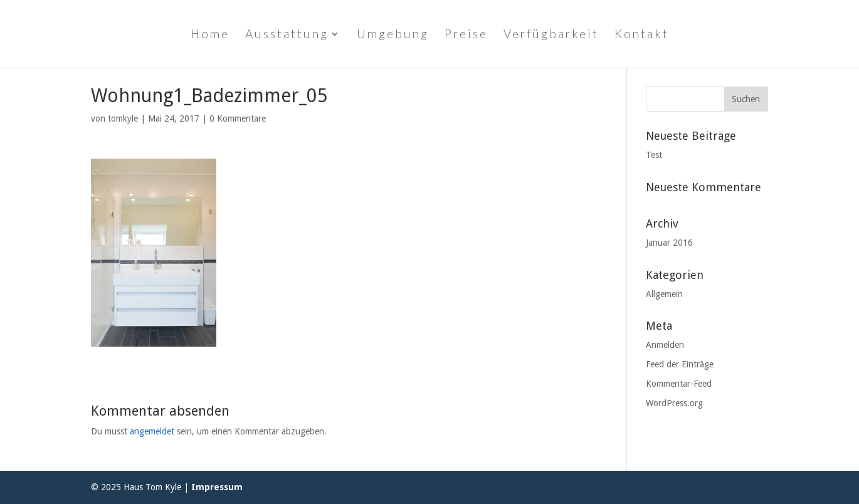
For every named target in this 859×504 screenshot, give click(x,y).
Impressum (217, 487)
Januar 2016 (669, 243)
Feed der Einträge (680, 364)
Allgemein (664, 294)
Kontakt (642, 35)
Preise (466, 35)
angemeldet (152, 431)
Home (210, 35)
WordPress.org (674, 403)
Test (654, 155)
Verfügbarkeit (551, 35)
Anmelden (665, 345)
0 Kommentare (238, 118)
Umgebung (393, 35)
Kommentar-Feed (679, 384)
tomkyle (123, 118)
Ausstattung (287, 35)
